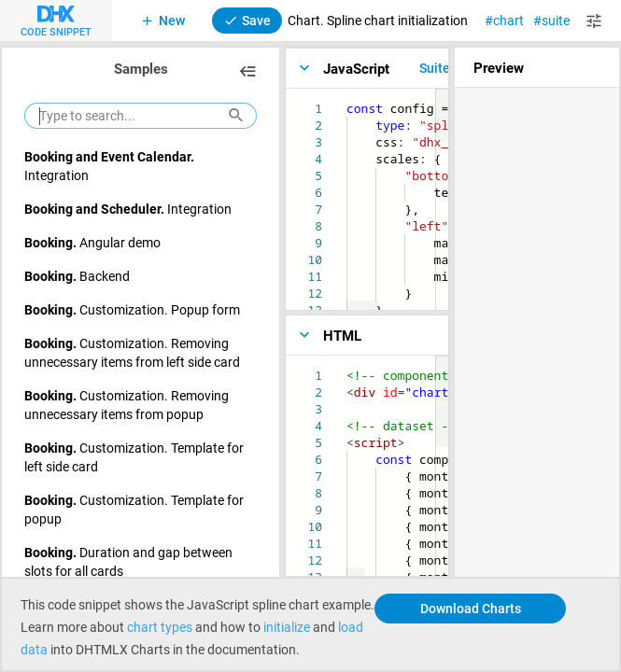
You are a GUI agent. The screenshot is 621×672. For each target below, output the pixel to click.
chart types (160, 627)
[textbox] (347, 100)
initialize (287, 627)
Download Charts (471, 608)
